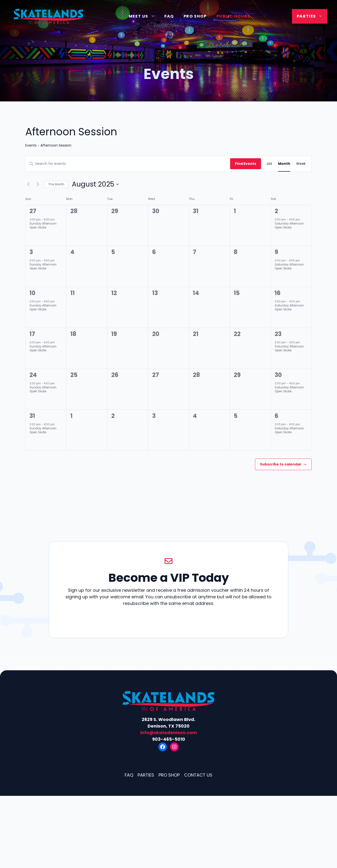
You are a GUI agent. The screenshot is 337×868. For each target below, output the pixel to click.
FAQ (169, 16)
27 (33, 211)
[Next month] (38, 184)
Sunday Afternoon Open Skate (43, 226)
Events (31, 145)
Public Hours (233, 16)
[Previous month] (28, 184)
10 (32, 293)
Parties (312, 16)
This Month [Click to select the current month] (56, 184)
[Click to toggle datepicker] (95, 184)
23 (278, 334)
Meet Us (144, 16)
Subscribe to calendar (281, 464)
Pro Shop (195, 16)
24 (33, 375)
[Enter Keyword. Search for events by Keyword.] (128, 164)
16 (278, 293)
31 (32, 416)
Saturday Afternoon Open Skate (289, 226)
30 (278, 375)
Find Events (246, 164)
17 (32, 334)
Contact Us (198, 775)
